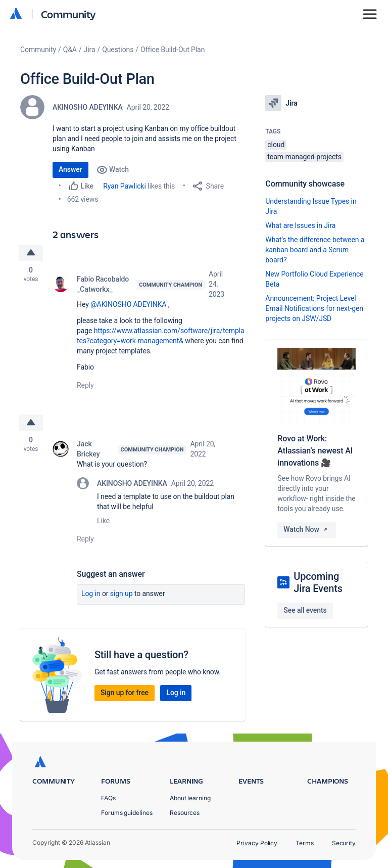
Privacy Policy (257, 843)
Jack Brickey (88, 449)
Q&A (70, 50)
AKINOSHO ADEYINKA (88, 107)
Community (68, 14)
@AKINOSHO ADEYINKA (128, 304)
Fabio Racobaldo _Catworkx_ (103, 284)
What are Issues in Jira (300, 225)
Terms (305, 843)
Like (103, 521)
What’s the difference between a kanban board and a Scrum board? (315, 250)
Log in (91, 593)
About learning (190, 798)
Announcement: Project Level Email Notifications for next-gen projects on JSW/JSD (314, 308)
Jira (90, 50)
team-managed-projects (304, 157)
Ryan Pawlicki (124, 186)
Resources (185, 813)
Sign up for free (125, 693)
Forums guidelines (127, 813)
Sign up (122, 593)
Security (344, 843)
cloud (276, 145)
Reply (85, 385)
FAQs (108, 798)
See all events (305, 610)
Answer (70, 169)
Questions (118, 50)
